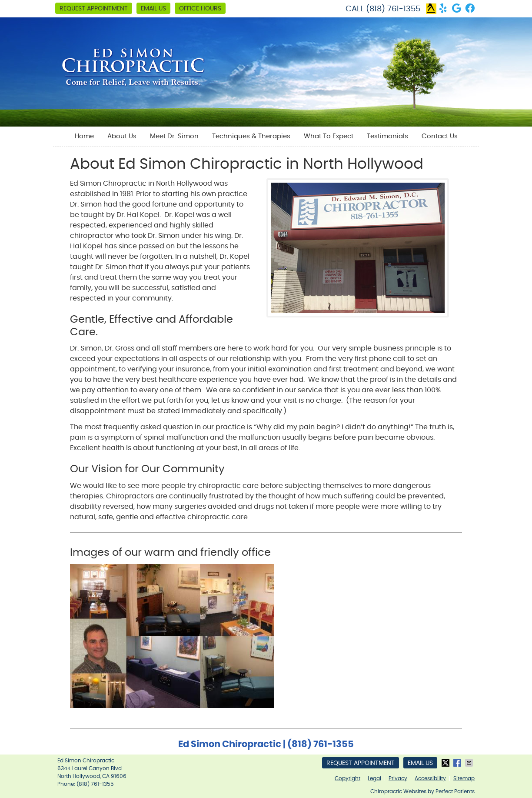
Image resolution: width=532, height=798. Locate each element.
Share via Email (470, 763)
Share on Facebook (458, 763)
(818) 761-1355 (393, 9)
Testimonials (387, 136)
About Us (122, 136)
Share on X (446, 763)
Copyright (347, 778)
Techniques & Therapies (251, 136)
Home (84, 136)
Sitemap (464, 778)
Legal (374, 778)
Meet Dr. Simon (174, 136)
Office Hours (200, 9)
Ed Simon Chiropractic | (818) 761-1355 (266, 744)
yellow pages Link (431, 9)
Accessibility (430, 778)
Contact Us (440, 136)
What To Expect (329, 136)
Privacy (398, 778)
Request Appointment (94, 9)
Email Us (153, 9)
